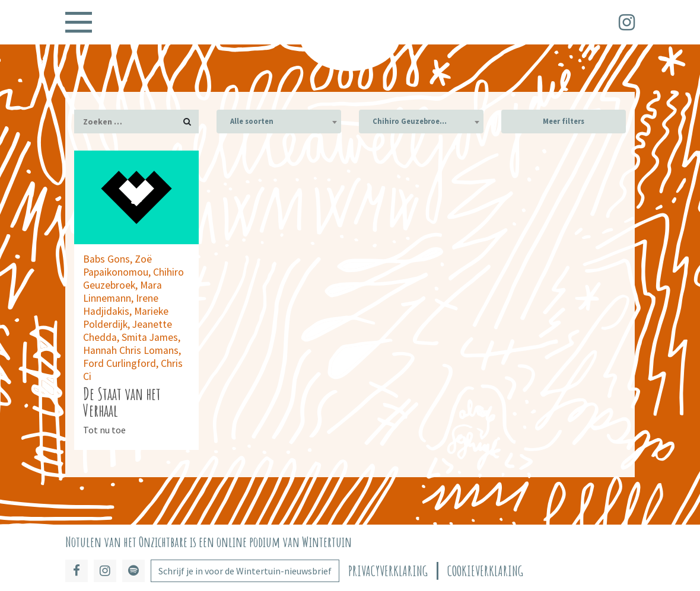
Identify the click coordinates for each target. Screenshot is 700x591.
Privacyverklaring (388, 571)
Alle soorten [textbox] (252, 121)
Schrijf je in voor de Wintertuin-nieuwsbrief (245, 571)
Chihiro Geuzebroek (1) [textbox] (415, 121)
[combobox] (279, 122)
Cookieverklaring (485, 571)
